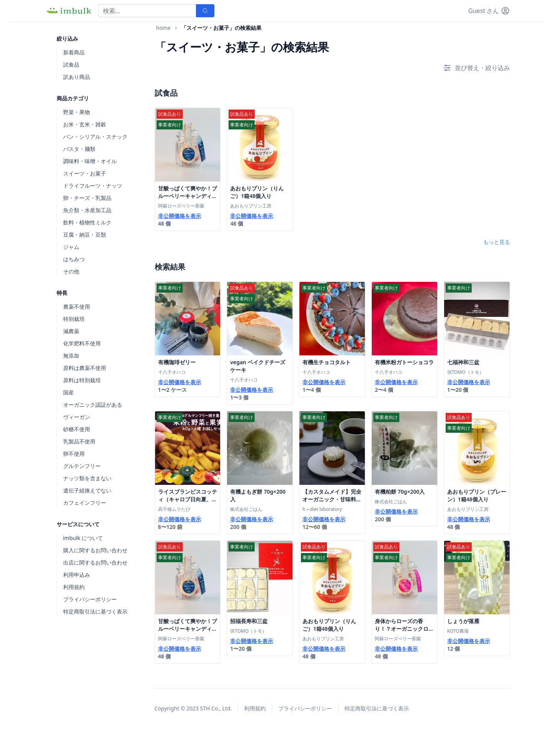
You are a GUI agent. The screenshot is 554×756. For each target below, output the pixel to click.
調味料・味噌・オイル (90, 161)
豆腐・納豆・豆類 (85, 235)
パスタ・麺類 (79, 149)
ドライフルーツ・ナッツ (93, 186)
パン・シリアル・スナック (95, 137)
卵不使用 (74, 454)
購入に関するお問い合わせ (95, 550)
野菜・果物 (77, 112)
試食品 (71, 65)
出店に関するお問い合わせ (95, 562)
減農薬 (71, 331)
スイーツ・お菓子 (85, 173)
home (163, 28)
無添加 (71, 356)
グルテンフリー (82, 466)
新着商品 (74, 52)
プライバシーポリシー (90, 599)
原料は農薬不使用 (85, 368)
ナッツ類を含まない (87, 478)
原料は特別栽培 (82, 380)
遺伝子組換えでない (87, 490)
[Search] (147, 11)
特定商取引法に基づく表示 (95, 611)
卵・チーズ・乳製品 (87, 198)
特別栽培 (74, 319)
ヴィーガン (77, 417)
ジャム (71, 247)
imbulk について (83, 538)
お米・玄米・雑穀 (85, 124)
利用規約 (74, 587)
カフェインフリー (85, 503)
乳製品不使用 (79, 441)
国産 (69, 392)
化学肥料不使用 (82, 343)
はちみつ (74, 259)
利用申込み (77, 575)
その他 (71, 271)
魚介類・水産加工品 (87, 210)
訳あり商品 (77, 77)
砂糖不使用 (77, 429)
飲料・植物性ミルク (87, 222)
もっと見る (497, 242)
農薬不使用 (77, 307)
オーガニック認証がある (93, 405)
